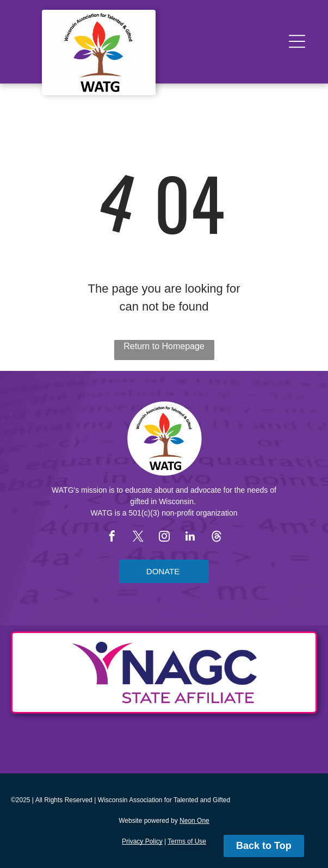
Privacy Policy (142, 841)
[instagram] (164, 538)
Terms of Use (187, 841)
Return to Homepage (164, 346)
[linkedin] (190, 538)
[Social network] (216, 538)
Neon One (194, 821)
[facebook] (112, 538)
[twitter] (138, 538)
